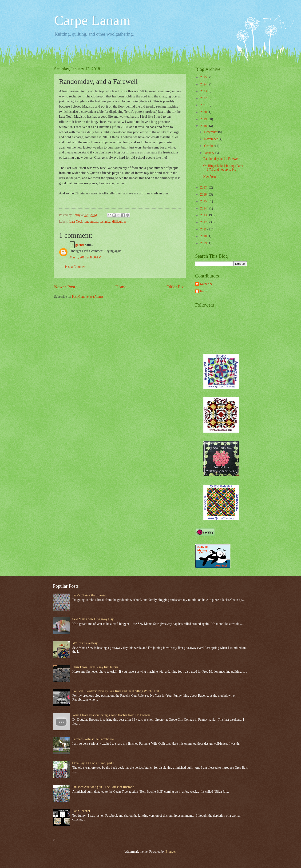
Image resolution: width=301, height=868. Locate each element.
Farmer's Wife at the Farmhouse (93, 739)
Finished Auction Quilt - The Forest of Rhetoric (103, 787)
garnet (80, 245)
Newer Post (65, 287)
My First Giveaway (85, 643)
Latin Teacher (81, 811)
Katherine (206, 284)
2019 (204, 119)
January (210, 153)
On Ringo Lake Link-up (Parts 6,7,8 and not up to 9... (223, 168)
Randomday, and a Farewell (221, 159)
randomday (91, 222)
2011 (204, 229)
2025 (204, 77)
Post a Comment (76, 267)
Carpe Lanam (92, 20)
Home (121, 287)
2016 (204, 195)
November (211, 139)
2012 (204, 222)
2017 (204, 187)
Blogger (170, 852)
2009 (204, 243)
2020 (204, 112)
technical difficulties (113, 222)
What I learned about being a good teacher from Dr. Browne (111, 715)
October (210, 146)
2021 (204, 105)
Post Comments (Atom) (87, 297)
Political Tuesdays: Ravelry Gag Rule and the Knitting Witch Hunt (116, 691)
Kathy (204, 291)
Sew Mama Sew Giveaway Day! (94, 619)
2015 (204, 201)
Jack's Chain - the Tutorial (89, 595)
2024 (204, 84)
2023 (204, 91)
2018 (204, 126)
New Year (210, 177)
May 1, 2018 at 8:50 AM (85, 257)
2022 (204, 98)
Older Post (176, 287)
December (211, 132)
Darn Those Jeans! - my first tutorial (96, 667)
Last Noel (76, 222)
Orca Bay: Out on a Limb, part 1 (93, 763)
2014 (204, 208)
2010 (204, 236)
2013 (204, 215)
